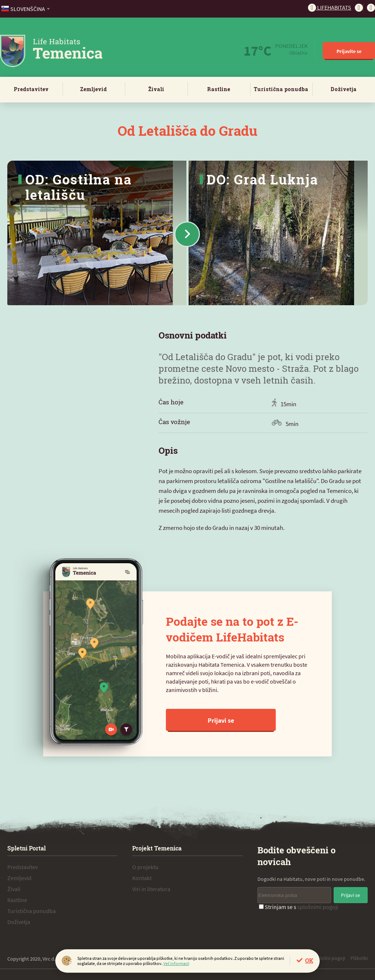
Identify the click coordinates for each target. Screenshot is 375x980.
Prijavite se (349, 51)
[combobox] (26, 9)
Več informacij (176, 963)
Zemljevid (94, 89)
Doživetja (344, 89)
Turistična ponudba (281, 89)
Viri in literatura (151, 889)
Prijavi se (221, 720)
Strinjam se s (299, 907)
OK (309, 960)
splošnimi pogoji (318, 907)
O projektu (145, 867)
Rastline (219, 89)
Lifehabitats (330, 7)
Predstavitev (31, 89)
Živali (156, 89)
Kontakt (142, 878)
